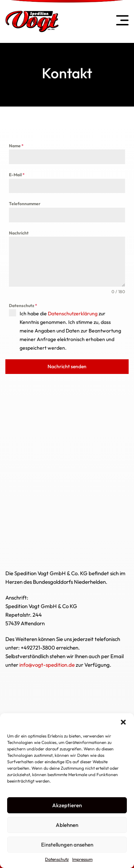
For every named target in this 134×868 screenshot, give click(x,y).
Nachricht (19, 233)
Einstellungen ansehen (67, 845)
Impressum (82, 859)
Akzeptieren (67, 805)
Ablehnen (67, 825)
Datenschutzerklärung (73, 314)
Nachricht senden (67, 366)
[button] (123, 722)
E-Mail (17, 175)
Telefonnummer (25, 204)
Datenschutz (57, 859)
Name (16, 146)
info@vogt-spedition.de (47, 665)
